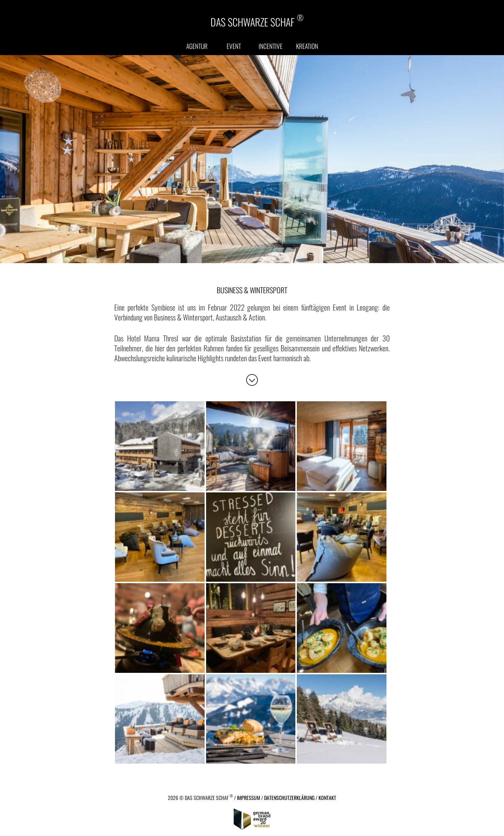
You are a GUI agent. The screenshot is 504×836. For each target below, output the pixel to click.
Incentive (271, 46)
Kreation (307, 46)
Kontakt (327, 798)
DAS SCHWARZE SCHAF (257, 21)
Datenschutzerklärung (289, 798)
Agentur (197, 46)
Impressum (249, 798)
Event (234, 46)
